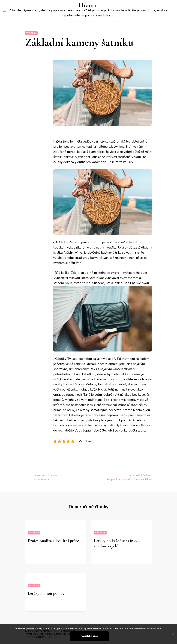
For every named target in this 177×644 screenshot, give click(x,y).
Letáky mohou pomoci (47, 593)
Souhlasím (89, 636)
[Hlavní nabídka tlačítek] (4, 10)
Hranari (89, 5)
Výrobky (31, 33)
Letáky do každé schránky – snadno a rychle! (117, 543)
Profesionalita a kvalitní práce (53, 541)
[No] (173, 634)
